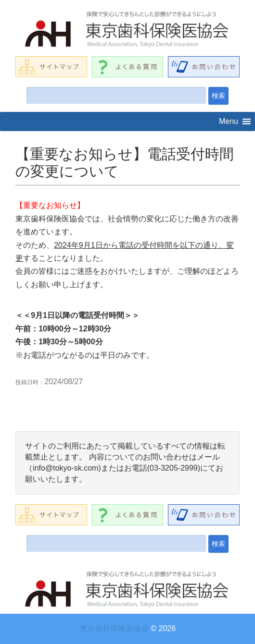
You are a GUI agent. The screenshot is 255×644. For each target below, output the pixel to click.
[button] (229, 122)
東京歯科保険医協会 (114, 628)
